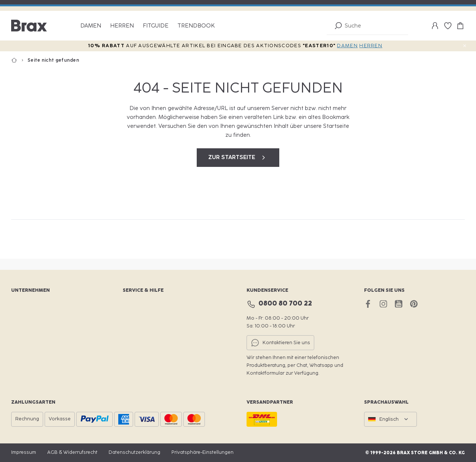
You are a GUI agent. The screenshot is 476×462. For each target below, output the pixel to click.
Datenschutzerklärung (134, 452)
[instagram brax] (383, 304)
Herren (122, 26)
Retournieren (138, 343)
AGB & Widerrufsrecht (72, 452)
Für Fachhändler (30, 343)
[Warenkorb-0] (460, 26)
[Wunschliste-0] (448, 26)
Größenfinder (138, 330)
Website (20, 305)
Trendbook (196, 26)
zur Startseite (238, 158)
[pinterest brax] (414, 304)
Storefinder (136, 317)
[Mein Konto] (435, 26)
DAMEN (347, 46)
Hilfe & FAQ (136, 355)
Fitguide (156, 26)
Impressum (24, 452)
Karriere (20, 317)
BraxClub (133, 305)
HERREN (371, 46)
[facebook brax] (368, 304)
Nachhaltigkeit (28, 330)
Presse (19, 355)
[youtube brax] (398, 304)
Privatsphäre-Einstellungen (202, 452)
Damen (91, 26)
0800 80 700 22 (285, 303)
